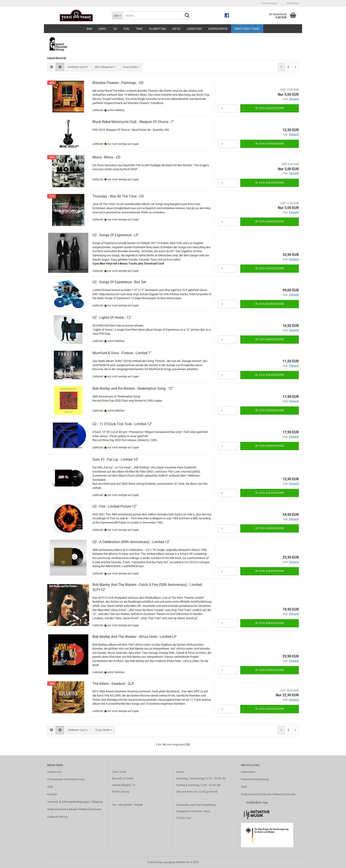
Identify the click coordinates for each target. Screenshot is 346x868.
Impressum (54, 772)
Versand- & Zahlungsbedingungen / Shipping (75, 802)
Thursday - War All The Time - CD (118, 196)
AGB (50, 787)
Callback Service (58, 817)
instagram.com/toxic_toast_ (194, 811)
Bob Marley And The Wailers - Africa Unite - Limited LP (134, 637)
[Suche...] (117, 15)
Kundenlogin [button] (269, 3)
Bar (89, 29)
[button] (52, 67)
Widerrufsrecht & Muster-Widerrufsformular (74, 809)
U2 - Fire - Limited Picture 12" (115, 506)
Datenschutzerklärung (255, 779)
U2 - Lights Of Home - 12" (112, 318)
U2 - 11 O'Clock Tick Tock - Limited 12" (122, 424)
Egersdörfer (218, 29)
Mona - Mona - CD (106, 157)
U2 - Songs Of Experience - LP (115, 235)
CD (115, 29)
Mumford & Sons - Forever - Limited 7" (122, 353)
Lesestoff (194, 29)
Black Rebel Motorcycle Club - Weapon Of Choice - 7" (133, 122)
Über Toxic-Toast (247, 29)
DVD (126, 29)
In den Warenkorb (269, 108)
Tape (139, 29)
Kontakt (52, 794)
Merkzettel (292, 3)
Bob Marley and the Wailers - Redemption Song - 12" (133, 388)
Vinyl (103, 29)
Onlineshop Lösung (159, 862)
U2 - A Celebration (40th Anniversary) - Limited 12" (131, 542)
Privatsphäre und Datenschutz (66, 779)
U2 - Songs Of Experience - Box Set (119, 282)
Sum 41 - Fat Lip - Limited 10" (115, 459)
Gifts (176, 29)
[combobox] (78, 67)
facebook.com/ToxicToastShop (196, 805)
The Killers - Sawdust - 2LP (113, 684)
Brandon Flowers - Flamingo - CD (118, 83)
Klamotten (157, 29)
